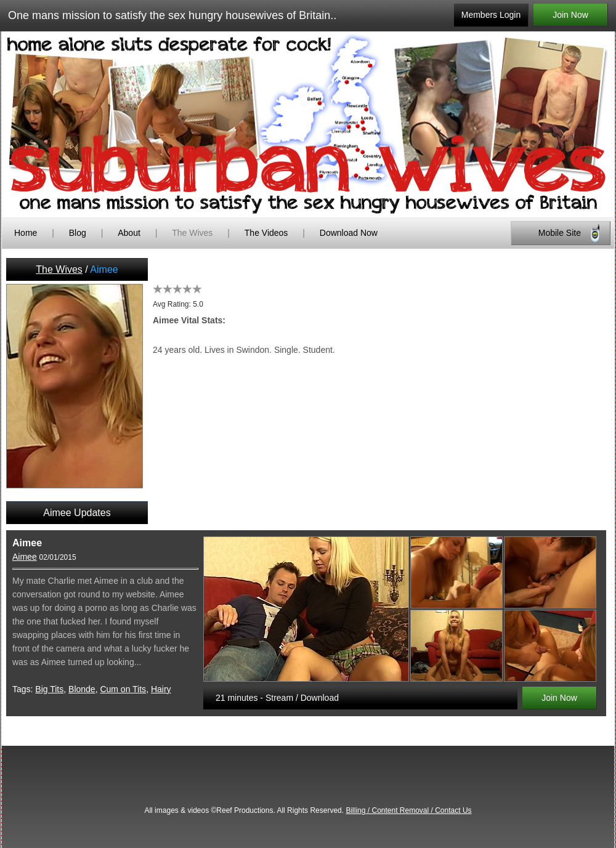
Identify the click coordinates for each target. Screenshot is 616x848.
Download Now (349, 233)
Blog (78, 233)
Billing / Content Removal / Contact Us (408, 810)
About (130, 233)
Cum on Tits (123, 689)
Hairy (161, 689)
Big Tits (49, 689)
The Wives (192, 233)
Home (26, 233)
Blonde (82, 689)
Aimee (25, 557)
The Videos (266, 233)
